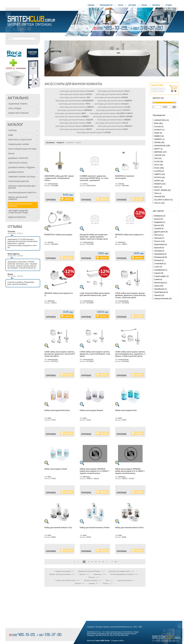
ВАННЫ (12, 154)
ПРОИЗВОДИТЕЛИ (106, 5)
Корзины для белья (124, 580)
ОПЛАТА (144, 5)
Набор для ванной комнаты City (58, 528)
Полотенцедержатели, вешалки (122, 574)
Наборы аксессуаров (63, 571)
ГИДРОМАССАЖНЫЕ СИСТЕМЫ (22, 177)
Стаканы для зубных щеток (65, 580)
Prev (48, 58)
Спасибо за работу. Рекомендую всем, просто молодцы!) (21, 283)
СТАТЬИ (120, 5)
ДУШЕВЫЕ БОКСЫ (16, 172)
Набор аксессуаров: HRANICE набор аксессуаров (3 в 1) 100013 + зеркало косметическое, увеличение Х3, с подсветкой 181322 (130, 473)
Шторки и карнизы (91, 580)
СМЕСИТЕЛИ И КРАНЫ (18, 163)
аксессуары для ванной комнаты (77, 91)
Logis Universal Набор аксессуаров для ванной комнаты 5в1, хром (95, 294)
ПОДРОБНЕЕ (51, 199)
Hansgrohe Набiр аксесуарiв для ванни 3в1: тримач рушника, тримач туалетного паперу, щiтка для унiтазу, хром (94, 238)
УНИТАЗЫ (13, 130)
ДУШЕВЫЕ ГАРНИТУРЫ (18, 158)
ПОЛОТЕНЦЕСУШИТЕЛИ (19, 181)
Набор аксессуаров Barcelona (57, 410)
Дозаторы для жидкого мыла (119, 571)
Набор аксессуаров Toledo (56, 469)
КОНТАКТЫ (156, 5)
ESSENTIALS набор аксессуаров (58, 235)
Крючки (82, 574)
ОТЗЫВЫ (169, 5)
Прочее (105, 583)
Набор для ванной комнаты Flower (95, 528)
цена (78, 142)
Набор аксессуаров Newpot (91, 410)
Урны (107, 580)
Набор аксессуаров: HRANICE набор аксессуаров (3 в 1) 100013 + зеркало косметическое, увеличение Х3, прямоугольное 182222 (95, 473)
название (70, 142)
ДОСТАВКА (132, 5)
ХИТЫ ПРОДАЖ (15, 108)
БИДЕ (11, 135)
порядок (60, 142)
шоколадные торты (16, 630)
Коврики (92, 583)
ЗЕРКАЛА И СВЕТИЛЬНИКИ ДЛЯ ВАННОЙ (22, 187)
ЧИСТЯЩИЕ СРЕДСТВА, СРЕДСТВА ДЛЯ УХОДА (18, 212)
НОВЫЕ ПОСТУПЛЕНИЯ (18, 113)
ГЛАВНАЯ (91, 5)
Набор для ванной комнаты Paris (129, 528)
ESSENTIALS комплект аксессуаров (125, 177)
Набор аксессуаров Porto (126, 410)
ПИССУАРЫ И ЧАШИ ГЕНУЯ (20, 140)
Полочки (91, 577)
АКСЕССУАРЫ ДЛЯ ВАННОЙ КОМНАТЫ (20, 205)
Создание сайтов (117, 641)
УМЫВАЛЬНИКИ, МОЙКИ (19, 144)
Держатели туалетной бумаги (89, 571)
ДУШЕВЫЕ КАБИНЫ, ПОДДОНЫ (22, 168)
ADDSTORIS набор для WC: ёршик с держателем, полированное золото (59, 178)
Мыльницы (98, 574)
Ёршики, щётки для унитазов (60, 574)
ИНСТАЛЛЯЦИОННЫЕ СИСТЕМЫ (22, 149)
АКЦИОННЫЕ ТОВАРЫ (18, 104)
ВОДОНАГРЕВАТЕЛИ (17, 217)
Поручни (78, 583)
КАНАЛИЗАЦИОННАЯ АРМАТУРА (22, 193)
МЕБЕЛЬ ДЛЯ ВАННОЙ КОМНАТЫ (18, 198)
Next (175, 58)
